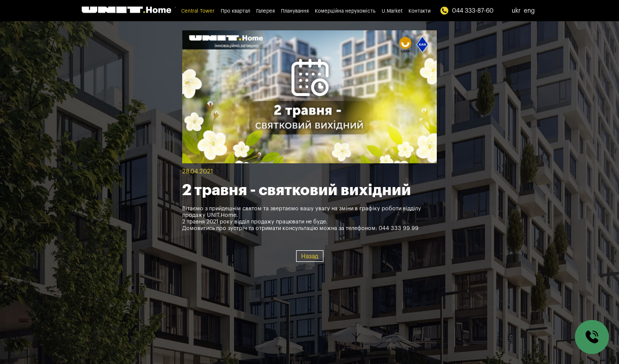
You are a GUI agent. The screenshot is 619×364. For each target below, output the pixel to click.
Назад (310, 256)
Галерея (265, 11)
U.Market (392, 11)
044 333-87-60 (467, 11)
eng (529, 11)
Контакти (420, 11)
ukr (516, 11)
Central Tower (198, 11)
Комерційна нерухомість (345, 11)
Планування (295, 11)
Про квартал (235, 11)
